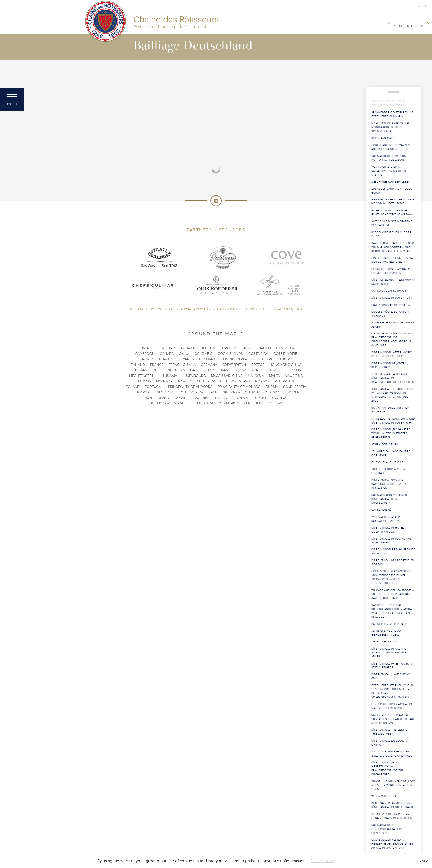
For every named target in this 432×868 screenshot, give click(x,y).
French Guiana (182, 365)
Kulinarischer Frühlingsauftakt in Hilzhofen (387, 829)
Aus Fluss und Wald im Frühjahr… (388, 471)
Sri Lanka (231, 392)
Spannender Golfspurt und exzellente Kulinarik (392, 114)
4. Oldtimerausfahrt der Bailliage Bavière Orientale (392, 754)
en (424, 6)
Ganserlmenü (382, 510)
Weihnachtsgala (384, 642)
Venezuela (253, 403)
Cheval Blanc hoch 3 (387, 462)
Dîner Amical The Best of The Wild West (390, 732)
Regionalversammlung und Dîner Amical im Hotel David (392, 805)
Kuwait (274, 370)
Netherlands (209, 381)
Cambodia (285, 348)
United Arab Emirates (168, 403)
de (415, 6)
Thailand (222, 398)
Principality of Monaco (239, 387)
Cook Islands (230, 354)
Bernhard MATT (383, 138)
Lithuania (168, 376)
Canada (167, 354)
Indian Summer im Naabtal (391, 305)
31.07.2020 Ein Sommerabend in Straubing (392, 223)
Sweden (292, 392)
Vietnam (276, 403)
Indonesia (176, 370)
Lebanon (293, 370)
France (157, 365)
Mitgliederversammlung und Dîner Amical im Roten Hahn (393, 421)
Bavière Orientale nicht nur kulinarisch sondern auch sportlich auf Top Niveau (393, 247)
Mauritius (294, 376)
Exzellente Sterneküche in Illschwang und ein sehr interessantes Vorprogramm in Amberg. (392, 691)
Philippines (284, 381)
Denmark (207, 359)
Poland (133, 387)
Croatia (147, 359)
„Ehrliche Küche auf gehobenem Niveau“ (387, 633)
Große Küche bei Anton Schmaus (390, 314)
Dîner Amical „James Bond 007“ (391, 676)
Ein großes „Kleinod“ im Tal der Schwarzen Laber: (393, 260)
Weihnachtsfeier (384, 796)
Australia (147, 348)
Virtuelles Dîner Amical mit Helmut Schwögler (392, 271)
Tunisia (241, 398)
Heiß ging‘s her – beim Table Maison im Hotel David (393, 202)
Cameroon (145, 354)
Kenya (241, 370)
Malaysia (256, 376)
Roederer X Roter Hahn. (390, 624)
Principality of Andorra (190, 387)
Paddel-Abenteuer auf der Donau (391, 234)
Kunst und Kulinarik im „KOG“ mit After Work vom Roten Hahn (393, 785)
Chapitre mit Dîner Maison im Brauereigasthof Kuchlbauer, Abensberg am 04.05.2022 (393, 340)
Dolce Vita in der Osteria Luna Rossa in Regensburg (391, 816)
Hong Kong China (285, 365)
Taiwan (180, 398)
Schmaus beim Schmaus (389, 291)
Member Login (409, 26)
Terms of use (255, 309)
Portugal (154, 387)
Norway (262, 381)
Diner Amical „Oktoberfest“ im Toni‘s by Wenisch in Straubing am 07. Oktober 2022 (392, 395)
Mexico (145, 381)
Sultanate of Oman (263, 392)
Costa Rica (258, 354)
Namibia (185, 381)
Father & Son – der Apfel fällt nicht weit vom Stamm (392, 213)
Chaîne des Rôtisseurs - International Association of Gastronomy (185, 309)
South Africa (191, 392)
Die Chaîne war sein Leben (391, 182)
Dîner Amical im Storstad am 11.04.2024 (393, 562)
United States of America (216, 403)
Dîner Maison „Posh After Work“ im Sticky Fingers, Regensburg (391, 434)
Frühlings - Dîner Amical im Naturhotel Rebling (392, 706)
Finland (138, 365)
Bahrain (188, 348)
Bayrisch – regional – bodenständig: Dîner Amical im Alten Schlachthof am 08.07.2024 (392, 611)
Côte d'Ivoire (285, 354)
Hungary (139, 370)
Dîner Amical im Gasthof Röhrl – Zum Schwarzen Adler (390, 653)
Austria (169, 348)
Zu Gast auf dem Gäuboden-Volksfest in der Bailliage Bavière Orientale (393, 594)
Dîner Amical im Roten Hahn (392, 298)
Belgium (208, 348)
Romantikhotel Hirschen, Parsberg (391, 410)
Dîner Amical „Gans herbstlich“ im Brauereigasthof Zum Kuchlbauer (388, 769)
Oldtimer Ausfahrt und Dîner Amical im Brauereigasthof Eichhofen (393, 378)
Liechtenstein (142, 376)
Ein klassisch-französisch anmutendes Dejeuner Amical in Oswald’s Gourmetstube (391, 577)
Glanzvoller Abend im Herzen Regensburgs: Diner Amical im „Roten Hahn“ (392, 844)
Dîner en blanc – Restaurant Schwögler (393, 282)
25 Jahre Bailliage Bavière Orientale (391, 453)
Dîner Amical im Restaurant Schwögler (392, 541)
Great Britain (234, 365)
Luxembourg (194, 376)
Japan (225, 370)
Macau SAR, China (227, 376)
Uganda (279, 398)
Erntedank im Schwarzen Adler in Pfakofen (391, 147)
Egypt (267, 359)
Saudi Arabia (295, 387)
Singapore (142, 392)
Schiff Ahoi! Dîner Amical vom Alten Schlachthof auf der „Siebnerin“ (393, 719)
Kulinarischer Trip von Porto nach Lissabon (389, 158)
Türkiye (260, 398)
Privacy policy (323, 861)
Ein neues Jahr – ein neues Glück (392, 191)
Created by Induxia (287, 309)
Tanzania (200, 398)
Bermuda (229, 348)
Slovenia (165, 392)
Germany (209, 365)
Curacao (167, 359)
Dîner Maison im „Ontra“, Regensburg (390, 365)
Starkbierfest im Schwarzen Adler (393, 325)
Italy (211, 370)
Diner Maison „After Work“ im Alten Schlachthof (392, 354)
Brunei (265, 348)
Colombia (203, 354)
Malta (274, 376)
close (424, 861)
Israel (196, 370)
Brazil (248, 348)
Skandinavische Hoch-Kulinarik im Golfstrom (389, 103)
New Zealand (238, 381)
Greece (258, 365)
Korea (257, 370)
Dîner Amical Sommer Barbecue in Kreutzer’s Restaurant (389, 484)
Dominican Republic (239, 359)
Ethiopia (285, 359)
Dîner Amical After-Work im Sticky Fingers (392, 666)
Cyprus (187, 359)
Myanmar (164, 381)
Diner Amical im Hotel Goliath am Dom (388, 530)
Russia (272, 387)
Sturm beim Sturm (385, 444)
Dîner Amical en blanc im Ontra (390, 743)
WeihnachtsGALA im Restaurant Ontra (386, 519)
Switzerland (157, 398)
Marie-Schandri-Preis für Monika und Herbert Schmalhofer (390, 127)
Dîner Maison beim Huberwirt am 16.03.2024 (393, 551)
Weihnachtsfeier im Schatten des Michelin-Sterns (389, 171)
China (184, 354)
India (157, 370)
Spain (213, 392)
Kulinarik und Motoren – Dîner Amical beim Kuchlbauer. (391, 499)
